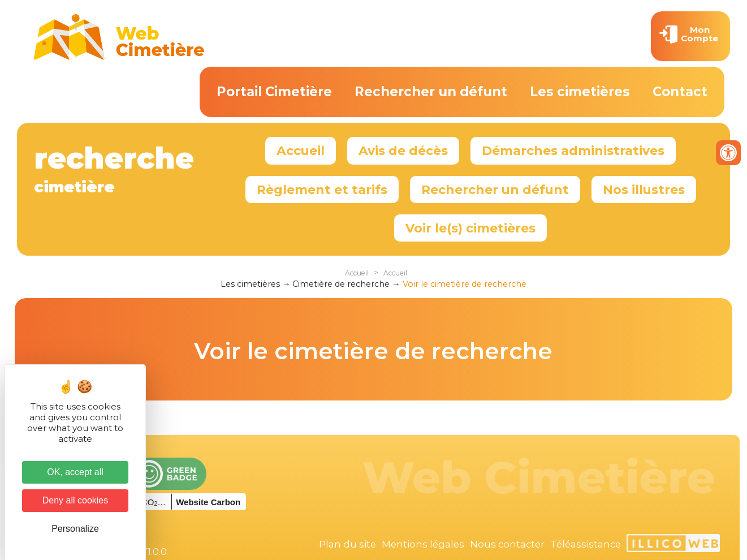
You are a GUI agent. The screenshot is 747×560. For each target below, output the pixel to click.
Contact (680, 92)
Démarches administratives (573, 150)
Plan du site (347, 544)
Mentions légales (423, 544)
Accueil (301, 150)
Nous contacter (507, 544)
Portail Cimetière (274, 92)
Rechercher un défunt (431, 92)
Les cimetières (580, 92)
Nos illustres (644, 189)
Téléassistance (586, 544)
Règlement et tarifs (322, 189)
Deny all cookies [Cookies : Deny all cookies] (75, 500)
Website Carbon (208, 502)
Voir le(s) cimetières (470, 228)
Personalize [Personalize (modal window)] (75, 529)
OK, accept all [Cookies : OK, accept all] (75, 472)
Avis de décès (403, 150)
